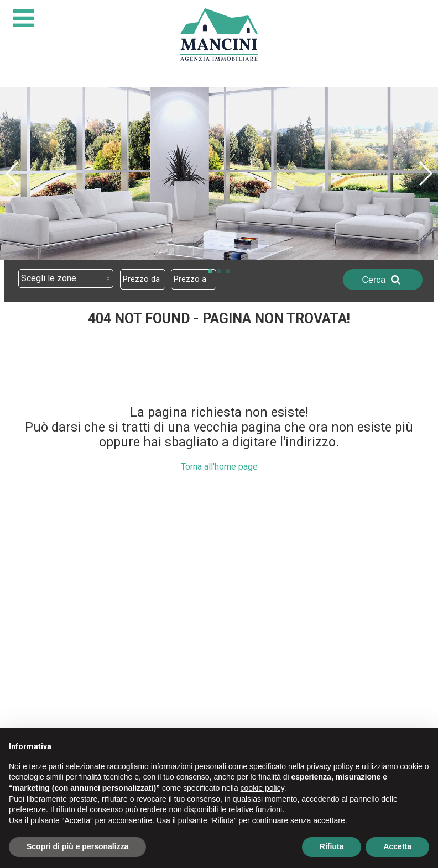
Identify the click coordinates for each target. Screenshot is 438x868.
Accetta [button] (397, 846)
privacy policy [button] (330, 766)
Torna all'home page (219, 467)
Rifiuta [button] (332, 846)
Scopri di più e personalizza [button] (77, 846)
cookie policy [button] (262, 788)
